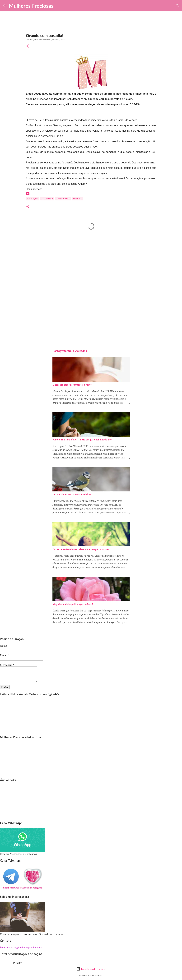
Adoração (33, 199)
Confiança (47, 199)
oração (77, 199)
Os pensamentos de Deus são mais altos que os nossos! (81, 549)
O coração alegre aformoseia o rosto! (72, 385)
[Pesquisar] (58, 6)
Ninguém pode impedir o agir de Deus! (73, 604)
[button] (28, 46)
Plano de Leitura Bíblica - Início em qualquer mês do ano (82, 440)
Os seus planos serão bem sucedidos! (72, 495)
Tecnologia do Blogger (91, 969)
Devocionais (63, 199)
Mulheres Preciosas (31, 6)
